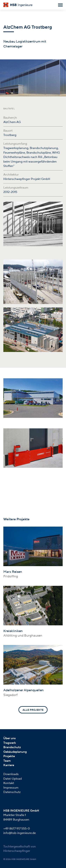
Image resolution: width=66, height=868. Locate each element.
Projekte (9, 756)
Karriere (9, 765)
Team (7, 761)
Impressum (11, 788)
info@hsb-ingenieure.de (20, 833)
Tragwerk (10, 743)
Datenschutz (12, 792)
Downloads (11, 774)
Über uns (10, 738)
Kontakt (9, 783)
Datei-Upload (12, 779)
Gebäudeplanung (15, 752)
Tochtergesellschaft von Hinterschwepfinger (20, 849)
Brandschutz (12, 747)
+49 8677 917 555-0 (17, 829)
